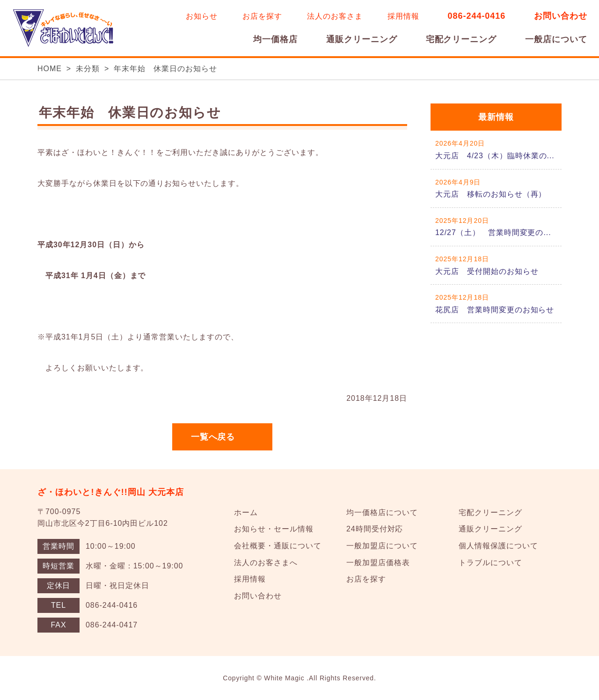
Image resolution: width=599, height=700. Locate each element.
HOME (50, 69)
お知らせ (202, 16)
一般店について (556, 39)
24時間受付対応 (375, 529)
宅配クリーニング (461, 39)
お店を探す (262, 16)
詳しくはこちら (496, 150)
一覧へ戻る (213, 437)
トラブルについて (490, 563)
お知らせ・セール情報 (274, 529)
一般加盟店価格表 (378, 563)
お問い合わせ (561, 16)
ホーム (246, 512)
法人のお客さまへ (266, 563)
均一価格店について (382, 512)
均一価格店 (275, 39)
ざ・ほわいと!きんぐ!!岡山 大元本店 (111, 492)
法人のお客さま (335, 16)
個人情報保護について (498, 546)
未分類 (88, 69)
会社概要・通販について (278, 546)
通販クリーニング (362, 39)
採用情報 (403, 16)
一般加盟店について (382, 546)
